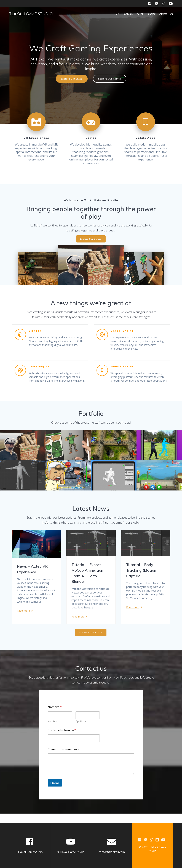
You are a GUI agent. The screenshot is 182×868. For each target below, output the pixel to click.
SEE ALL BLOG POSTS (91, 642)
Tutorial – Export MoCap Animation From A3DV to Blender (87, 577)
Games (128, 14)
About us (166, 14)
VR (117, 14)
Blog (152, 14)
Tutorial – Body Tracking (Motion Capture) (141, 574)
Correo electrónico (62, 739)
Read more (24, 618)
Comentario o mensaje (63, 758)
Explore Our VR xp (72, 79)
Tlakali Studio (31, 14)
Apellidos (81, 731)
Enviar (55, 792)
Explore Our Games (110, 79)
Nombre (52, 731)
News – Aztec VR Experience (32, 573)
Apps (140, 14)
